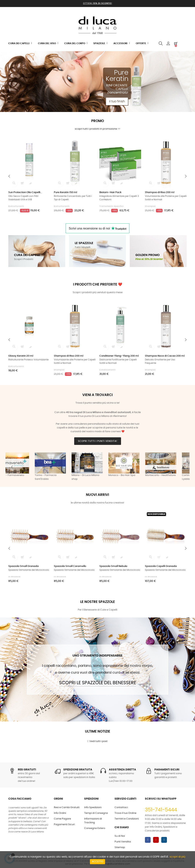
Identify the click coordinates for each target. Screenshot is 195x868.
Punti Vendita (123, 842)
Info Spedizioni (93, 807)
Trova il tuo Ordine (125, 813)
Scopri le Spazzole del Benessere (97, 683)
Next (183, 467)
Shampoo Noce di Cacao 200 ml (165, 356)
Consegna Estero (95, 828)
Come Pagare (62, 819)
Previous (12, 467)
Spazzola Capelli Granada (161, 566)
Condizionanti (108, 370)
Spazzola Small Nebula (113, 566)
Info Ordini (60, 813)
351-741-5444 (161, 810)
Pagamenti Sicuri (64, 825)
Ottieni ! (98, 3)
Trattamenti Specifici (112, 206)
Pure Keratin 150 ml (65, 192)
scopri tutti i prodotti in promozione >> (97, 129)
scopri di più (177, 857)
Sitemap (120, 847)
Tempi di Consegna (96, 813)
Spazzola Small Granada (24, 566)
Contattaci (121, 807)
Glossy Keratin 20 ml (21, 356)
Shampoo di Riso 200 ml (160, 192)
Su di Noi (120, 836)
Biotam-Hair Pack (110, 192)
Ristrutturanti (16, 206)
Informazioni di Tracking (93, 821)
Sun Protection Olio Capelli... (25, 192)
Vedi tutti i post (98, 741)
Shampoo (150, 206)
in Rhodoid (14, 577)
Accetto (97, 862)
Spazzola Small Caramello (70, 566)
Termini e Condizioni (127, 819)
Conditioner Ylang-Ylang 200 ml (119, 356)
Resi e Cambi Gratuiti (67, 807)
